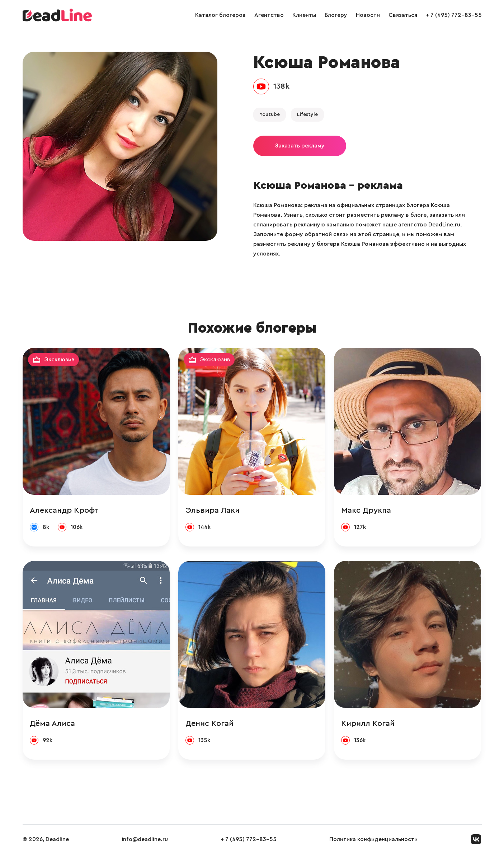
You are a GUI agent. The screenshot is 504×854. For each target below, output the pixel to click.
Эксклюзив (60, 360)
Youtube (270, 114)
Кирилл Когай (368, 723)
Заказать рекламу (300, 146)
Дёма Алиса (52, 723)
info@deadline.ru (145, 839)
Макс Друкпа (366, 510)
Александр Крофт (64, 510)
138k (281, 86)
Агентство (269, 15)
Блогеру (336, 15)
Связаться (403, 15)
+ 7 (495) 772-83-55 (454, 15)
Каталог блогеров (220, 15)
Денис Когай (209, 723)
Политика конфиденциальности (373, 839)
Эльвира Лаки (213, 510)
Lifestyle (307, 114)
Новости (368, 15)
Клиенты (304, 15)
